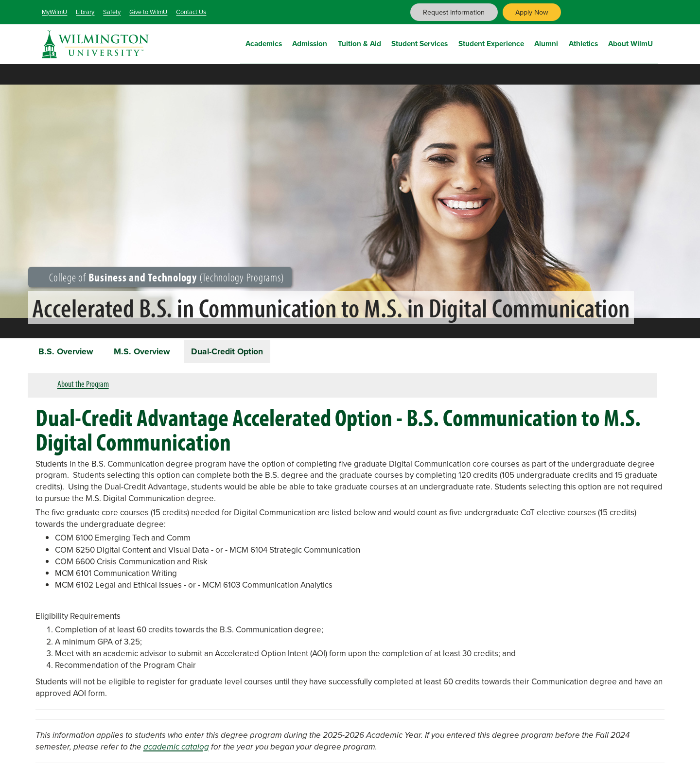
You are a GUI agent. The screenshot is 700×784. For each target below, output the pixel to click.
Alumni (546, 43)
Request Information (454, 12)
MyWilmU (54, 12)
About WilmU (630, 43)
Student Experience (491, 43)
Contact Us (191, 12)
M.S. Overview (148, 352)
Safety (112, 12)
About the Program (83, 385)
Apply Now (532, 12)
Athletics (583, 43)
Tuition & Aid (359, 43)
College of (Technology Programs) (160, 277)
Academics (264, 43)
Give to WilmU (148, 12)
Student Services (420, 43)
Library (85, 12)
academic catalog (176, 748)
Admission (310, 43)
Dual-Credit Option (237, 352)
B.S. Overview (68, 352)
